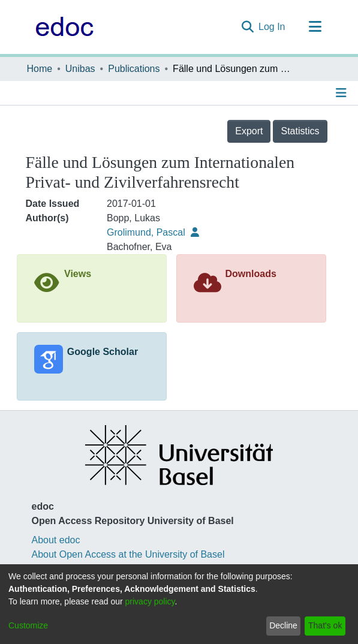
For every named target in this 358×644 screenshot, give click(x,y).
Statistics (300, 131)
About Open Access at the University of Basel (128, 554)
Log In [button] (272, 27)
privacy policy (150, 601)
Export (249, 131)
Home (40, 69)
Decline (283, 625)
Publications (134, 69)
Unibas (80, 69)
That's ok (325, 625)
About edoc (56, 540)
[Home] (61, 27)
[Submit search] (247, 27)
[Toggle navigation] (315, 27)
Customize (28, 625)
